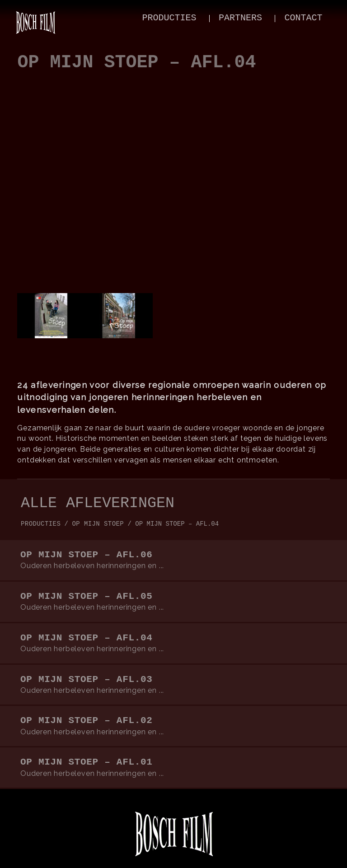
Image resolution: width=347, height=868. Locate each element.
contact (303, 18)
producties (169, 18)
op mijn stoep (98, 524)
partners (240, 18)
